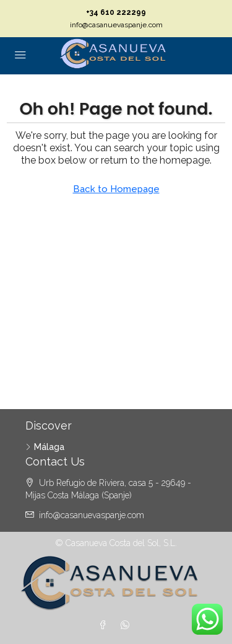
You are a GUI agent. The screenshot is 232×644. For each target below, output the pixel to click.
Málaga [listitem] (45, 447)
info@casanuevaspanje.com (116, 25)
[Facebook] (105, 625)
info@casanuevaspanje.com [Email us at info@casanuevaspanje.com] (92, 515)
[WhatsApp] (127, 625)
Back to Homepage (116, 189)
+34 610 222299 (116, 12)
